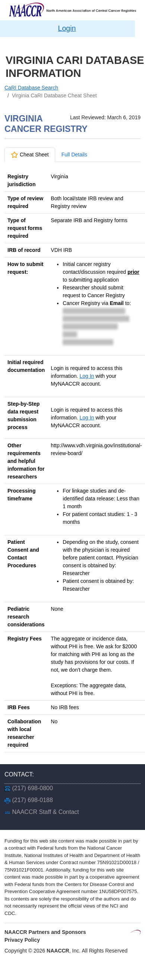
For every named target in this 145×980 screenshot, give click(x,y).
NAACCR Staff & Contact (45, 812)
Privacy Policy (22, 940)
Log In (87, 376)
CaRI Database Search (31, 88)
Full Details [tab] (74, 155)
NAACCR (58, 951)
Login (67, 28)
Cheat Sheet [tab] (30, 155)
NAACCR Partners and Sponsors (45, 932)
